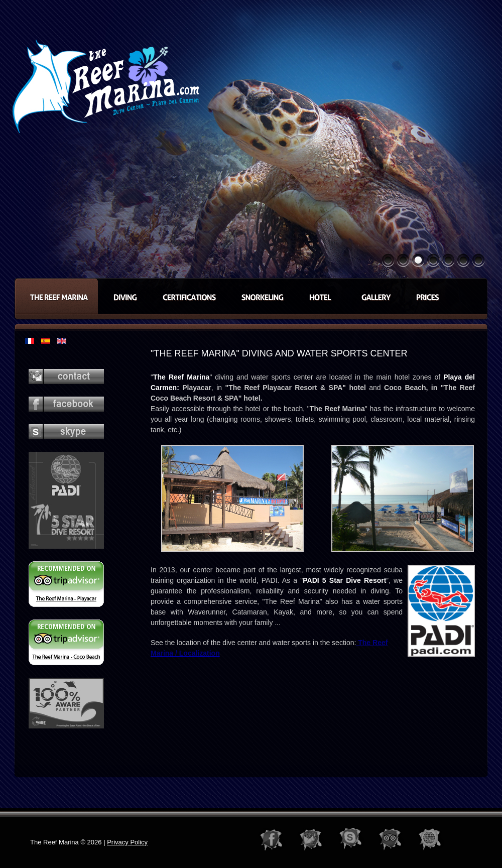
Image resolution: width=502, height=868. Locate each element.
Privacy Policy (127, 842)
